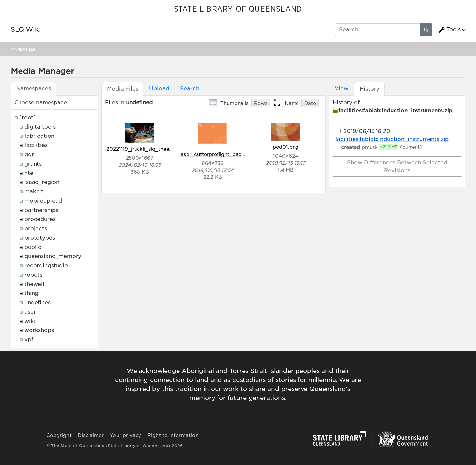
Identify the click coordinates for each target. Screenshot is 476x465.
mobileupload (43, 201)
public (33, 247)
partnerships (41, 210)
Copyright (59, 435)
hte (29, 173)
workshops (39, 330)
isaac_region (42, 182)
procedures (40, 219)
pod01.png (286, 147)
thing (31, 293)
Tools (450, 30)
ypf (29, 340)
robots (33, 275)
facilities (36, 145)
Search (190, 88)
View (341, 88)
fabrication (39, 136)
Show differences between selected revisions (397, 166)
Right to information (173, 435)
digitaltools (40, 127)
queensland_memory (53, 256)
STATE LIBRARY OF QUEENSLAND (238, 9)
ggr (29, 155)
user (30, 312)
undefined (38, 303)
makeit (34, 192)
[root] (28, 117)
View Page (26, 49)
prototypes (40, 238)
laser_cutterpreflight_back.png (217, 154)
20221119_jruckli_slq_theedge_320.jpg (153, 149)
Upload (159, 88)
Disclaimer (91, 435)
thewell (34, 284)
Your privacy (125, 435)
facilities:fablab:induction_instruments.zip (395, 111)
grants (33, 164)
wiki (30, 321)
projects (36, 229)
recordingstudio (46, 266)
